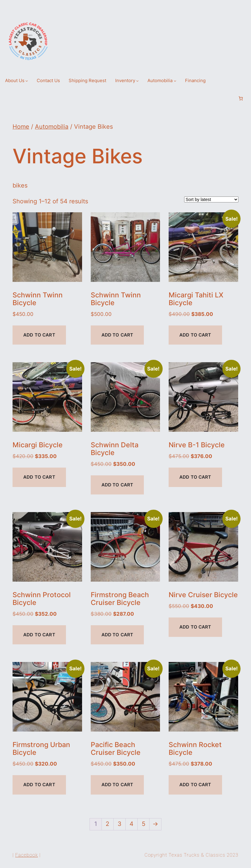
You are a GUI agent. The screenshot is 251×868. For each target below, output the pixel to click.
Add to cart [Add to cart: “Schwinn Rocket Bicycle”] (195, 785)
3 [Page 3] (120, 824)
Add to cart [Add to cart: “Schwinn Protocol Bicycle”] (39, 635)
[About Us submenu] (27, 81)
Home (21, 127)
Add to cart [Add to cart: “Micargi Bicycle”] (39, 477)
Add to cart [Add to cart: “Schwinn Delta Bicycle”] (117, 485)
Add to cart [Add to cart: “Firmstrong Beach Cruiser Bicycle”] (117, 635)
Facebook (27, 855)
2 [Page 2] (107, 824)
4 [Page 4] (131, 824)
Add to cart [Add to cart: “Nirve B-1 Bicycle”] (195, 477)
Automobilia (52, 127)
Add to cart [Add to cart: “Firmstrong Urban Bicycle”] (39, 785)
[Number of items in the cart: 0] (241, 98)
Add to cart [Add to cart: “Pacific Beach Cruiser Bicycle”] (117, 785)
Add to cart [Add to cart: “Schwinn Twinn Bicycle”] (39, 335)
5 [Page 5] (144, 824)
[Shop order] (211, 199)
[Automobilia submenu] (175, 81)
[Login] (231, 99)
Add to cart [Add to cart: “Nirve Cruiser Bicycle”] (195, 627)
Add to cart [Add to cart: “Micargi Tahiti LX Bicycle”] (195, 335)
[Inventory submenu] (137, 81)
